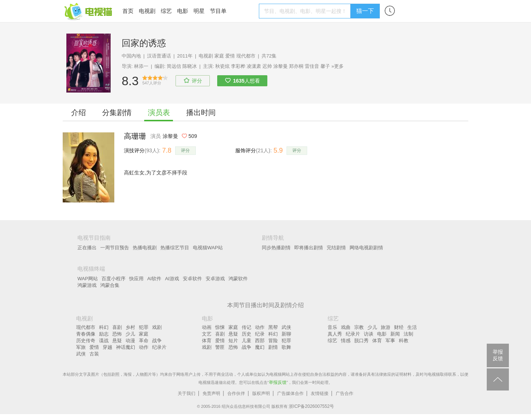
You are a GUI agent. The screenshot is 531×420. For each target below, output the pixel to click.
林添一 (141, 66)
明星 (199, 11)
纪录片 (159, 347)
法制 (409, 334)
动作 (144, 347)
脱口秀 (362, 341)
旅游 (386, 327)
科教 (404, 341)
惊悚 (220, 327)
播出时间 (201, 112)
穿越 (108, 347)
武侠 (81, 354)
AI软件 (154, 279)
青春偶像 (86, 334)
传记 (247, 327)
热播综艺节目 (175, 248)
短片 (233, 341)
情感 (346, 341)
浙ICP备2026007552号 (311, 406)
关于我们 (187, 393)
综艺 (166, 11)
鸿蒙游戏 (87, 285)
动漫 (131, 341)
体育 (207, 341)
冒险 (273, 341)
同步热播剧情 (276, 248)
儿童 (247, 341)
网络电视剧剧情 (366, 248)
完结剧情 (336, 248)
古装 (94, 354)
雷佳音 (312, 66)
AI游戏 (172, 279)
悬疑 (117, 341)
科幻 (104, 327)
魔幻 (260, 347)
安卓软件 (192, 279)
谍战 (104, 341)
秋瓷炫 (223, 66)
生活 (412, 327)
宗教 (359, 327)
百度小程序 (113, 279)
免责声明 (211, 393)
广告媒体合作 (290, 393)
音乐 (333, 327)
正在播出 (87, 248)
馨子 (325, 66)
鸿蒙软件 (238, 279)
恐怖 (117, 334)
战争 (157, 341)
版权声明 (261, 393)
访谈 (369, 334)
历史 (247, 334)
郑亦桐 (296, 66)
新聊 (287, 334)
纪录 (260, 334)
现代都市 (246, 56)
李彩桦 (238, 66)
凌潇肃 (254, 66)
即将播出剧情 (309, 248)
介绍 (79, 112)
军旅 (81, 347)
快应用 (136, 279)
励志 (104, 334)
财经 (399, 327)
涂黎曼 (280, 66)
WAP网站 (88, 279)
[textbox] (306, 11)
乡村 (131, 327)
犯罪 (144, 327)
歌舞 (287, 347)
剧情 (273, 347)
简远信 (174, 66)
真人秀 (335, 334)
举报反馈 (278, 382)
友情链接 (320, 393)
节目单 (218, 11)
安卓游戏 (215, 279)
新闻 (395, 334)
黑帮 (273, 327)
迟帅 (267, 66)
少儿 (131, 334)
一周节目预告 (115, 248)
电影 (183, 11)
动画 (207, 327)
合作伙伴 (236, 393)
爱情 (230, 56)
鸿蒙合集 (110, 285)
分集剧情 (117, 112)
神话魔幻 (126, 347)
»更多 (338, 66)
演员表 (159, 112)
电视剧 (147, 11)
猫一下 (365, 11)
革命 (144, 341)
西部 (260, 341)
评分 (185, 150)
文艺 (207, 334)
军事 (391, 341)
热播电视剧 (145, 248)
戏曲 (346, 327)
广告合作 (344, 393)
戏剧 (157, 327)
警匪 (220, 347)
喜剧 (117, 327)
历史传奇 (86, 341)
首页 (128, 11)
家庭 (219, 56)
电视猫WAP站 (208, 248)
